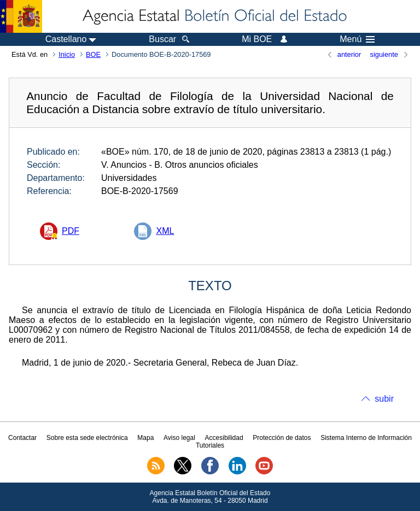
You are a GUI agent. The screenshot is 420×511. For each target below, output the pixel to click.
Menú (357, 39)
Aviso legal (179, 438)
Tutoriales (210, 445)
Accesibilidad (224, 438)
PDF (71, 231)
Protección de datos (282, 438)
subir (384, 399)
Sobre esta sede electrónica (87, 438)
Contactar (22, 438)
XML (165, 231)
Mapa (145, 438)
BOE (93, 54)
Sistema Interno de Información (366, 438)
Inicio (67, 54)
